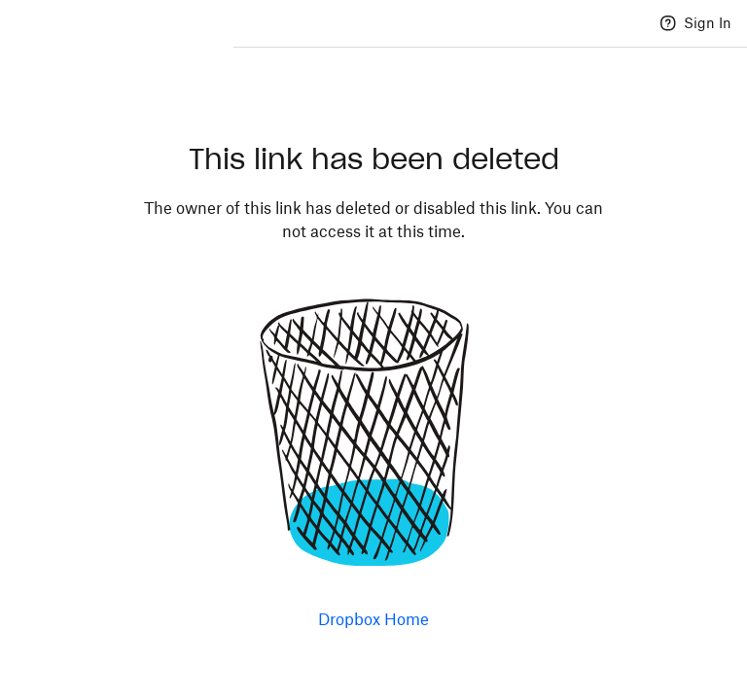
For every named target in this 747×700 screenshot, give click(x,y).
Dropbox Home (373, 619)
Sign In (708, 23)
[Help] (668, 23)
